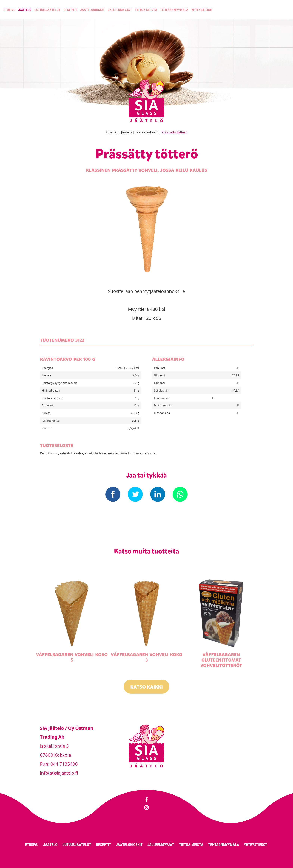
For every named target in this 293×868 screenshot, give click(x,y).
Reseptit (70, 10)
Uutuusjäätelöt (47, 10)
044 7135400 (64, 764)
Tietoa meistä (146, 10)
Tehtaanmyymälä (174, 10)
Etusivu (9, 10)
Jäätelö (25, 10)
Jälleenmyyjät (120, 10)
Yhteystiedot (202, 10)
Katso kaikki (146, 687)
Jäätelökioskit (92, 10)
